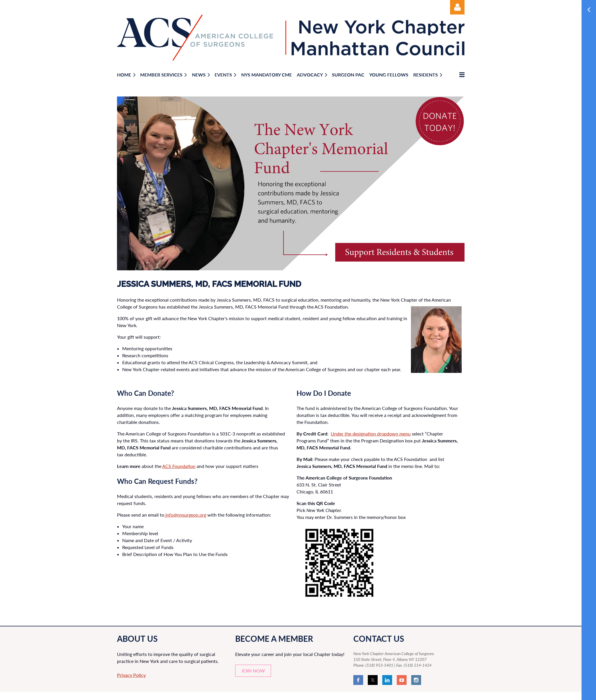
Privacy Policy (131, 675)
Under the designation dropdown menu (371, 434)
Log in (457, 7)
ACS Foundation (179, 466)
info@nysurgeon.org (185, 515)
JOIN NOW (253, 671)
